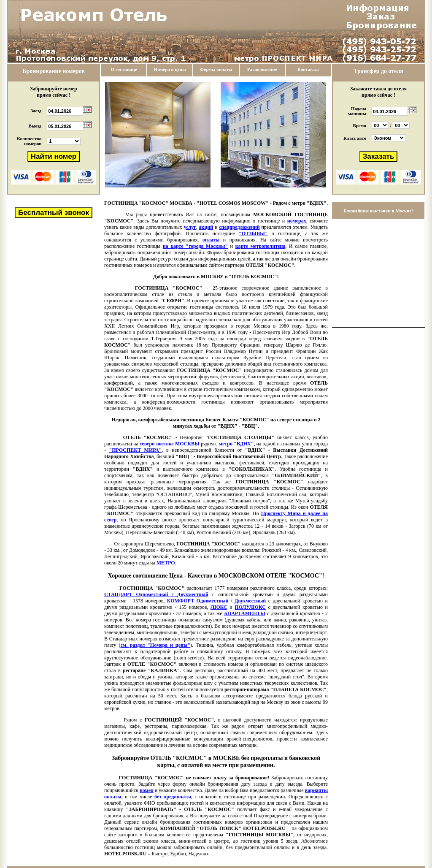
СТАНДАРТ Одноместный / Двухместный (156, 594)
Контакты (308, 69)
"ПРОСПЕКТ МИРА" (136, 450)
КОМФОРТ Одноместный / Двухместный (216, 601)
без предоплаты (173, 797)
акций (206, 227)
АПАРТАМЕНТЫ (245, 613)
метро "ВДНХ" (236, 444)
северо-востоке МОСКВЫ (170, 444)
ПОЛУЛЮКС (250, 607)
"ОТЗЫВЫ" (253, 233)
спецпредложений (239, 227)
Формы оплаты (216, 69)
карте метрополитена (261, 246)
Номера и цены (170, 69)
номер (147, 790)
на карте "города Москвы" (195, 246)
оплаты (211, 240)
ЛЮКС (219, 607)
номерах (297, 221)
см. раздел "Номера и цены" (155, 645)
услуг (190, 227)
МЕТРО (166, 563)
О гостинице (124, 69)
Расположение (262, 69)
